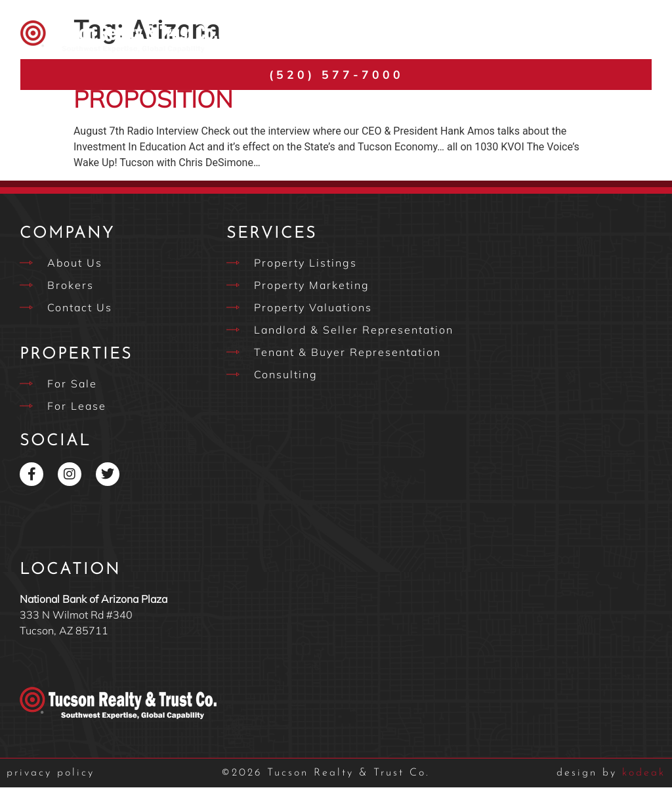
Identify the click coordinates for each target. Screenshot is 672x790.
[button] (637, 36)
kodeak (611, 776)
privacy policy (51, 776)
